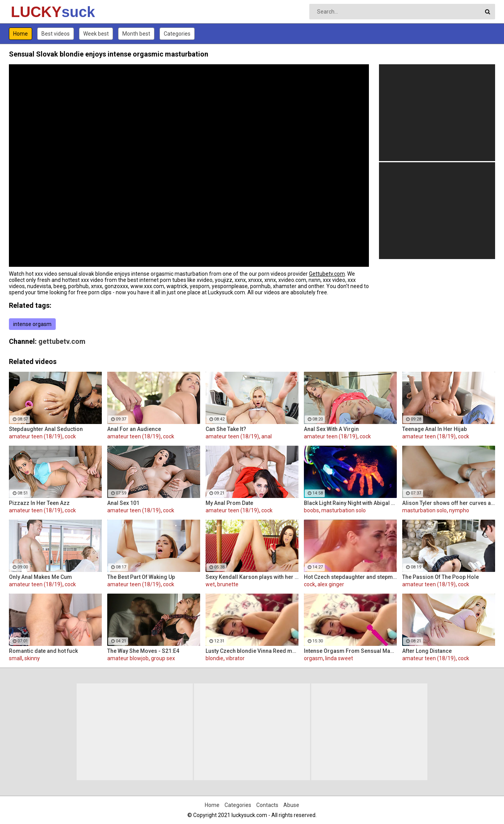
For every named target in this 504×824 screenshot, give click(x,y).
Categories (177, 34)
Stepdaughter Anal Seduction (46, 429)
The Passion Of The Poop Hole (441, 577)
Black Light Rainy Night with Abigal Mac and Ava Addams (350, 503)
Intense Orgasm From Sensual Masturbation (350, 651)
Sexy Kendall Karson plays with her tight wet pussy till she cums (252, 577)
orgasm (313, 658)
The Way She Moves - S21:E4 (143, 651)
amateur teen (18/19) (36, 436)
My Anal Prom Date (229, 503)
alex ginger (331, 584)
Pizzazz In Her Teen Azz (39, 503)
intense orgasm (32, 324)
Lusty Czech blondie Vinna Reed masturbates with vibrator (252, 651)
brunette (228, 584)
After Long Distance (427, 651)
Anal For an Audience (134, 429)
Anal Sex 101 (123, 503)
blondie (214, 658)
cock (70, 436)
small (15, 658)
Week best (96, 34)
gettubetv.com (62, 341)
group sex (163, 658)
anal (267, 436)
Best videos (56, 34)
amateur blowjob (128, 658)
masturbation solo (344, 510)
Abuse (291, 805)
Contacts (267, 805)
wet (210, 584)
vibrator (235, 658)
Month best (136, 34)
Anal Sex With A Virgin (331, 429)
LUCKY (31, 12)
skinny (32, 658)
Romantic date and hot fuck (43, 651)
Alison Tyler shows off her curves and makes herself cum (449, 503)
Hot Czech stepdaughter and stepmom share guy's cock (350, 577)
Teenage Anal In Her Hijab (435, 429)
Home (21, 34)
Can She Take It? (226, 429)
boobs (311, 510)
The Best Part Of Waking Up (141, 577)
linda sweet (339, 658)
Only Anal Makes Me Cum (40, 577)
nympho (459, 510)
